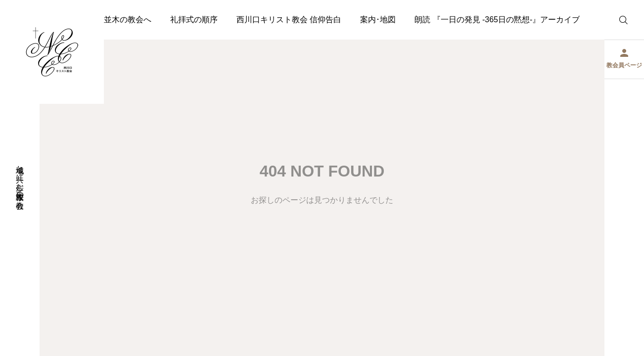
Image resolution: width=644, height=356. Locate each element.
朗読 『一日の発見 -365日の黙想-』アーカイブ (497, 20)
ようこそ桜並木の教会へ (108, 20)
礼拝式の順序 (194, 20)
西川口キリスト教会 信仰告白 (289, 20)
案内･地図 (378, 20)
